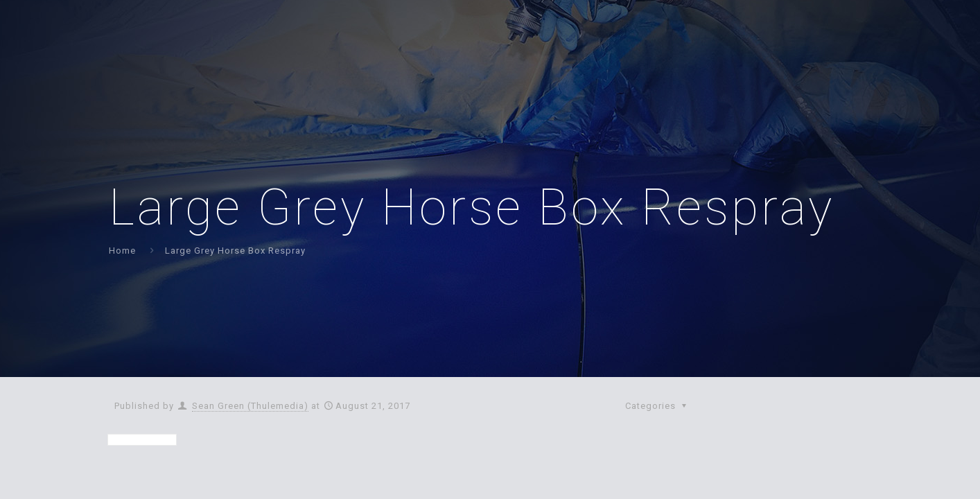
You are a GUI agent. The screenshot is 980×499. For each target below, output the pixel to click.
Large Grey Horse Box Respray (235, 251)
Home (122, 251)
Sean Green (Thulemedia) (250, 406)
